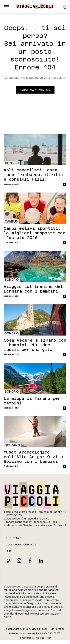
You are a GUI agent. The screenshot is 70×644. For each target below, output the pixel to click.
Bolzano (12, 445)
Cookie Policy (44, 638)
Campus (11, 221)
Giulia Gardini (11, 242)
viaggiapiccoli (11, 184)
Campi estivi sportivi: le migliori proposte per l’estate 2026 (35, 233)
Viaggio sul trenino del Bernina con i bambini (33, 289)
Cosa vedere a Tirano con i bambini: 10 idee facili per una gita (35, 345)
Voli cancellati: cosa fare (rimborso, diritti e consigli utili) (34, 175)
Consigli (12, 163)
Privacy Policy (26, 638)
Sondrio (12, 280)
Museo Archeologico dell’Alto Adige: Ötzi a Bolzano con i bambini (33, 457)
